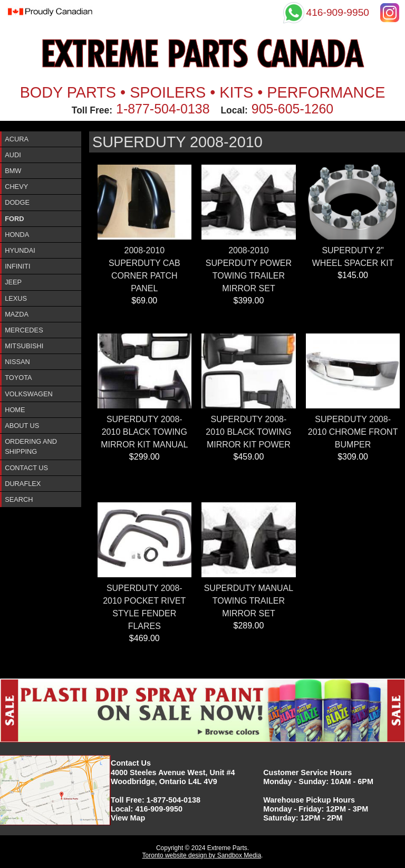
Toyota (18, 378)
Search (19, 499)
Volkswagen (29, 394)
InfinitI (17, 266)
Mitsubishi (24, 346)
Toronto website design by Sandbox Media (202, 855)
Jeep (13, 282)
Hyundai (20, 250)
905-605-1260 (292, 109)
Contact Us (26, 468)
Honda (17, 235)
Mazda (17, 314)
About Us (22, 426)
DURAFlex (23, 484)
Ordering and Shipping (31, 446)
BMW (13, 171)
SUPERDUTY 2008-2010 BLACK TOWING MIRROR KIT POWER (248, 432)
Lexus (16, 298)
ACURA (17, 139)
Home (15, 410)
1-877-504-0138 (163, 109)
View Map (128, 818)
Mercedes (24, 330)
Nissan (17, 362)
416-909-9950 (159, 809)
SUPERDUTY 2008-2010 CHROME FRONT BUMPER (353, 432)
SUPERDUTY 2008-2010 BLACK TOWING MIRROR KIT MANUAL (144, 432)
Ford (14, 219)
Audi (13, 155)
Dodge (17, 202)
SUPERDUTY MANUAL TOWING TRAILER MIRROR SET (249, 601)
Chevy (16, 187)
